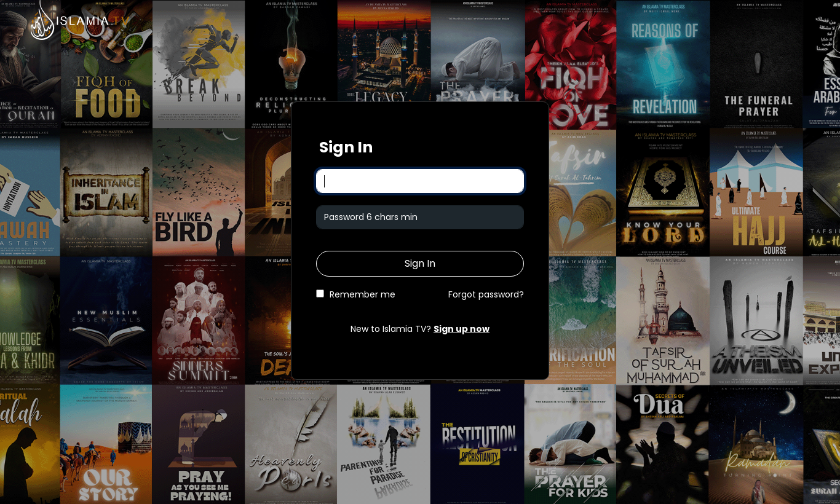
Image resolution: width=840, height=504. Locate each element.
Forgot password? (486, 294)
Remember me (363, 294)
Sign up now (462, 329)
